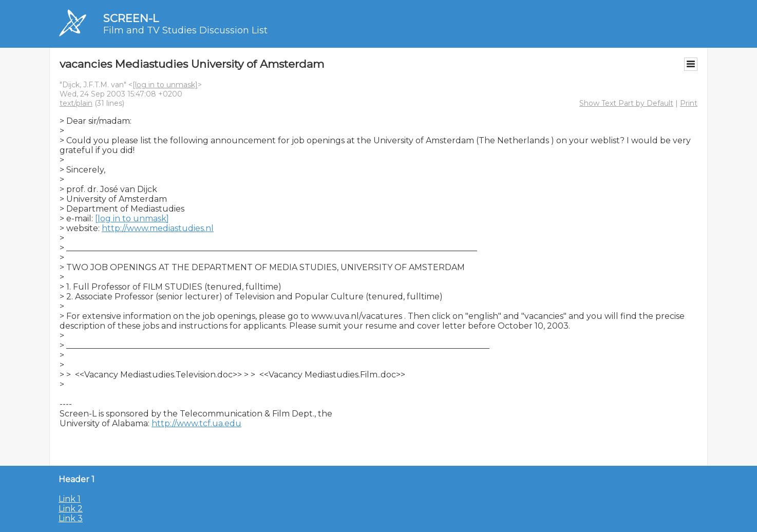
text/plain (76, 103)
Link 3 (71, 518)
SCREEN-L (131, 18)
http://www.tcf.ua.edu (196, 423)
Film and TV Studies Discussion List (185, 30)
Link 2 (71, 509)
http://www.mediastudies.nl (158, 228)
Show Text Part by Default (626, 103)
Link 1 (70, 499)
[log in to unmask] (165, 85)
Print (689, 103)
